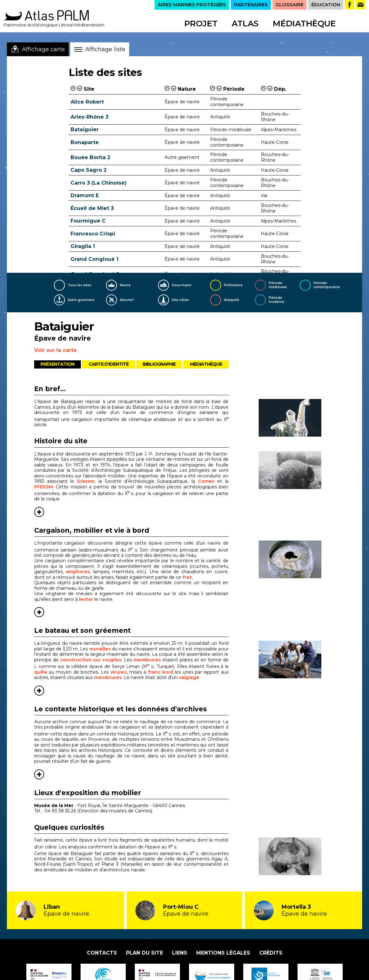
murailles (100, 649)
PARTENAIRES (251, 5)
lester (86, 599)
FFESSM (44, 487)
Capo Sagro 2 (89, 170)
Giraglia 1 (83, 246)
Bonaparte (85, 142)
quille (41, 672)
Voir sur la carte (55, 350)
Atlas (245, 24)
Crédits (271, 953)
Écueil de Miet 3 (92, 208)
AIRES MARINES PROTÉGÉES (192, 5)
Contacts (102, 953)
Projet (201, 24)
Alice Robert (87, 102)
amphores (78, 572)
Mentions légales (223, 953)
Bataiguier (85, 129)
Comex (206, 481)
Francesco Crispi (93, 234)
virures (119, 672)
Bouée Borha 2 (90, 157)
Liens (180, 953)
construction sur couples (91, 660)
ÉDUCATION (326, 5)
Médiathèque (304, 24)
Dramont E (85, 195)
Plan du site (145, 953)
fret (187, 577)
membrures (147, 660)
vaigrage (189, 677)
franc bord (161, 672)
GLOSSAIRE (290, 5)
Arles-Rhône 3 (90, 117)
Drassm (86, 481)
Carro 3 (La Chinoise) (99, 183)
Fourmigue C (88, 221)
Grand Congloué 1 (95, 259)
